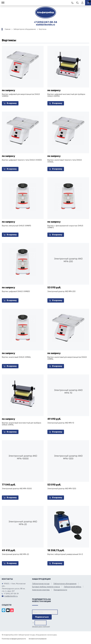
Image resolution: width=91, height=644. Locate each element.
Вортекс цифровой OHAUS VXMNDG (16, 291)
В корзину (10, 103)
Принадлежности (60, 590)
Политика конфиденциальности (14, 639)
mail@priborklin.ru (45, 24)
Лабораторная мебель (72, 587)
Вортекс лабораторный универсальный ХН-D (65, 554)
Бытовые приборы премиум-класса (46, 587)
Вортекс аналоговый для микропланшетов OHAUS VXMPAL (67, 358)
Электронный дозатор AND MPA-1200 (62, 489)
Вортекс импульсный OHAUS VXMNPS (16, 226)
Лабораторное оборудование (25, 29)
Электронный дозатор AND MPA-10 (61, 423)
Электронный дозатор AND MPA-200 (61, 291)
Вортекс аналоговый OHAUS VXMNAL (16, 357)
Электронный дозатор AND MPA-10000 (17, 489)
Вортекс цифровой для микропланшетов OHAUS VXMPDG (21, 95)
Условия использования (38, 639)
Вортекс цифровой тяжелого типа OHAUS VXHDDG (22, 160)
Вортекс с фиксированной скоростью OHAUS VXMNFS (65, 227)
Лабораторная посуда (41, 584)
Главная (8, 29)
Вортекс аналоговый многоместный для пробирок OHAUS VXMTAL (22, 424)
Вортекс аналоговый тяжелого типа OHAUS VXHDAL (65, 161)
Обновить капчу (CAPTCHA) (41, 627)
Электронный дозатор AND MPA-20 (15, 554)
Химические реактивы (41, 590)
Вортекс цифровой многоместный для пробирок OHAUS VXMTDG (66, 95)
